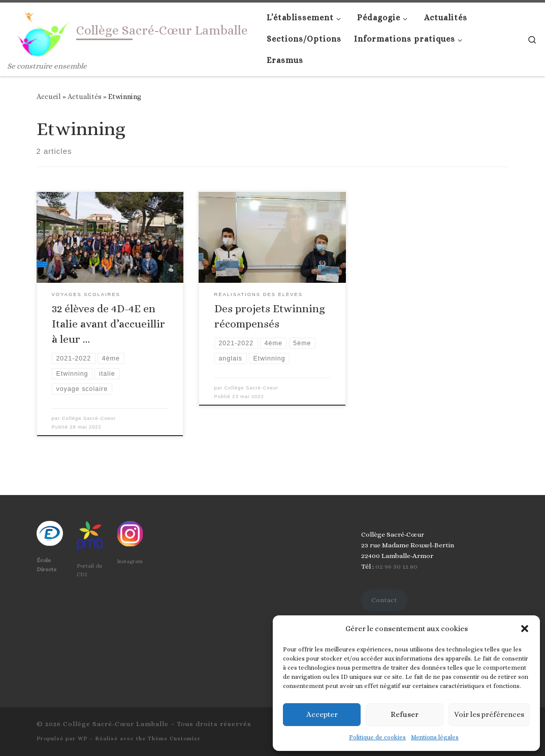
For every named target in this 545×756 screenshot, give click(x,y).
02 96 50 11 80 (396, 566)
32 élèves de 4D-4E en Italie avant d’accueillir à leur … (108, 324)
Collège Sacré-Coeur (89, 418)
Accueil (49, 96)
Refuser (405, 714)
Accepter (322, 714)
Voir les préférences (489, 714)
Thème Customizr (174, 738)
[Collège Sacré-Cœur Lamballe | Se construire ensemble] (40, 31)
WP (83, 738)
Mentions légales (435, 737)
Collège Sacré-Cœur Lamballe (116, 724)
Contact (384, 600)
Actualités (85, 96)
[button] (525, 629)
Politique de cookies (377, 737)
